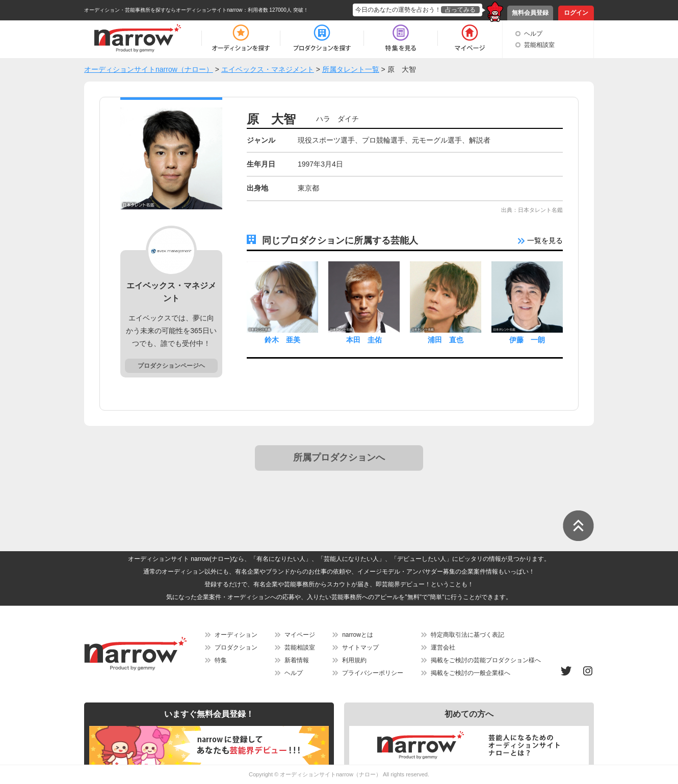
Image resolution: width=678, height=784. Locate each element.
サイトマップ (360, 647)
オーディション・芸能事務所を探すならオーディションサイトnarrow (163, 10)
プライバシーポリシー (373, 673)
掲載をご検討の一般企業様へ (471, 673)
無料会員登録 (530, 13)
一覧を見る (540, 240)
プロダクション (236, 647)
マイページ (300, 635)
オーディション (236, 635)
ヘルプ (533, 34)
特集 (221, 660)
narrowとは (358, 635)
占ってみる (460, 10)
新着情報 (297, 660)
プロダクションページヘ (171, 366)
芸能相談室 (539, 45)
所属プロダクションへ (339, 457)
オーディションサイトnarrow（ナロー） (331, 774)
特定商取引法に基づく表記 (467, 635)
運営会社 (443, 647)
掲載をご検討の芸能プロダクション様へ (486, 660)
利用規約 (354, 660)
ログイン (576, 13)
